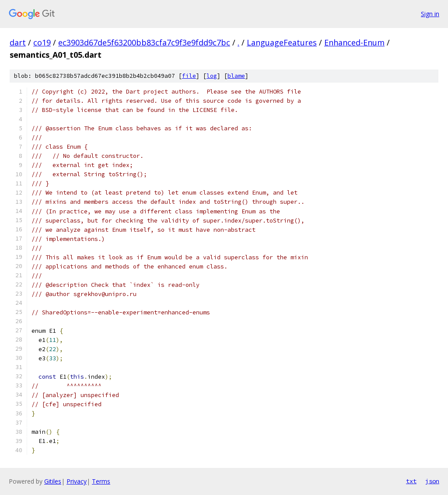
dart (18, 42)
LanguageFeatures (282, 42)
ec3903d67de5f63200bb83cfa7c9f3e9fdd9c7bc (144, 42)
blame (236, 76)
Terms (101, 481)
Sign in (430, 14)
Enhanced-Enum (354, 42)
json (432, 481)
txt (411, 481)
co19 (42, 42)
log (212, 76)
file (189, 76)
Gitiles (53, 481)
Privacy (77, 481)
